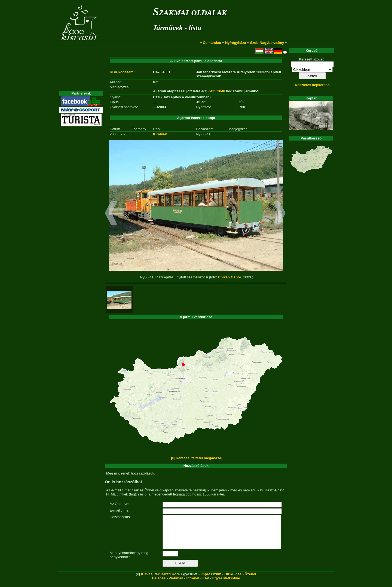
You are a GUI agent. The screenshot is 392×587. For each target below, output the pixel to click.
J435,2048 (217, 91)
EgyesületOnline (226, 585)
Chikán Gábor (230, 277)
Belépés (159, 585)
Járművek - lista (177, 28)
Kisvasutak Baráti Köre (160, 581)
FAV (206, 585)
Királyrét (160, 134)
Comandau (212, 43)
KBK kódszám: (122, 72)
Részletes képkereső (312, 85)
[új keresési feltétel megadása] (197, 458)
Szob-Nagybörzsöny (267, 43)
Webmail (176, 585)
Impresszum (211, 581)
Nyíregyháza (236, 43)
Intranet (193, 585)
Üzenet (251, 581)
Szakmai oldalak (190, 12)
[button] (111, 214)
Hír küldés (233, 581)
